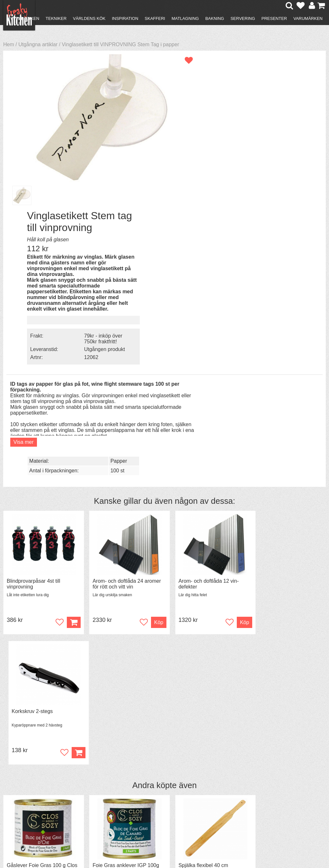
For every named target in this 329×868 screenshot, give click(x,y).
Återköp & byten (31, 785)
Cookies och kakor (168, 791)
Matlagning (185, 18)
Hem (9, 44)
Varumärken (308, 18)
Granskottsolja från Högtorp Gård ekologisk (284, 554)
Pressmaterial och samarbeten (167, 782)
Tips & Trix (99, 779)
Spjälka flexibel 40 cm (196, 551)
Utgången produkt (282, 198)
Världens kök (89, 18)
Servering (243, 18)
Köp (150, 438)
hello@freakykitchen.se (140, 843)
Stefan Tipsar (102, 791)
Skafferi (155, 18)
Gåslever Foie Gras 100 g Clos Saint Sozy (36, 554)
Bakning (215, 18)
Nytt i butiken (23, 18)
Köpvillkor (24, 779)
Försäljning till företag (37, 791)
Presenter (274, 18)
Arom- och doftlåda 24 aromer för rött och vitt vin (123, 400)
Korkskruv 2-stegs (273, 397)
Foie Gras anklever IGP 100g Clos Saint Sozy (122, 554)
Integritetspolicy (31, 796)
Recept (95, 773)
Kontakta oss (28, 773)
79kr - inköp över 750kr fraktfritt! (281, 188)
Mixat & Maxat (103, 785)
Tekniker (56, 18)
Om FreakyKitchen (168, 774)
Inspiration (125, 18)
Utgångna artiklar (38, 44)
